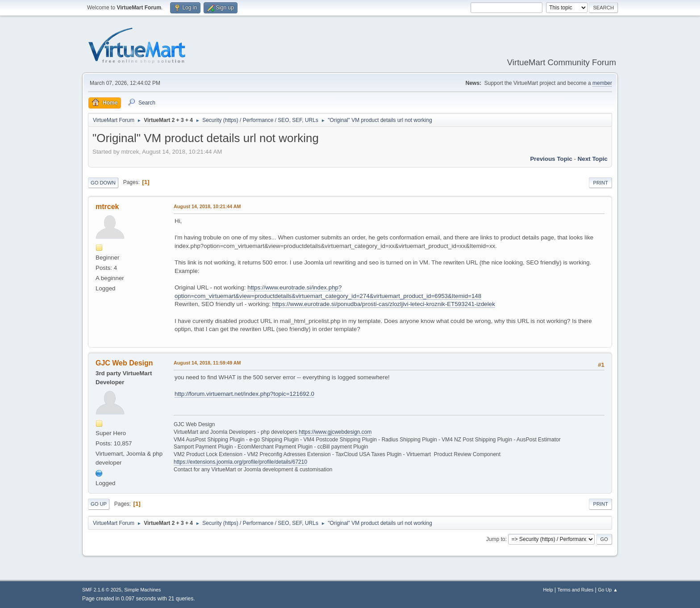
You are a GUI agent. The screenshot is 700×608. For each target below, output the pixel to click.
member (602, 83)
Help (548, 590)
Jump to (496, 539)
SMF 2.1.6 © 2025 (102, 590)
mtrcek (107, 207)
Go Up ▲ (608, 590)
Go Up (99, 504)
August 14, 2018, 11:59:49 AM (207, 363)
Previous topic (551, 159)
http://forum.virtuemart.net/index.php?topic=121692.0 (244, 394)
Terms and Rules (576, 590)
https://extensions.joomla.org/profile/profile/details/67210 (240, 462)
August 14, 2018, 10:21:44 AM (207, 206)
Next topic (593, 159)
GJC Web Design (124, 363)
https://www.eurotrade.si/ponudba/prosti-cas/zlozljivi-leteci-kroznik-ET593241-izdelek (384, 304)
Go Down (103, 183)
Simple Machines (142, 590)
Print (600, 183)
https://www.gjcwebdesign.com (335, 432)
